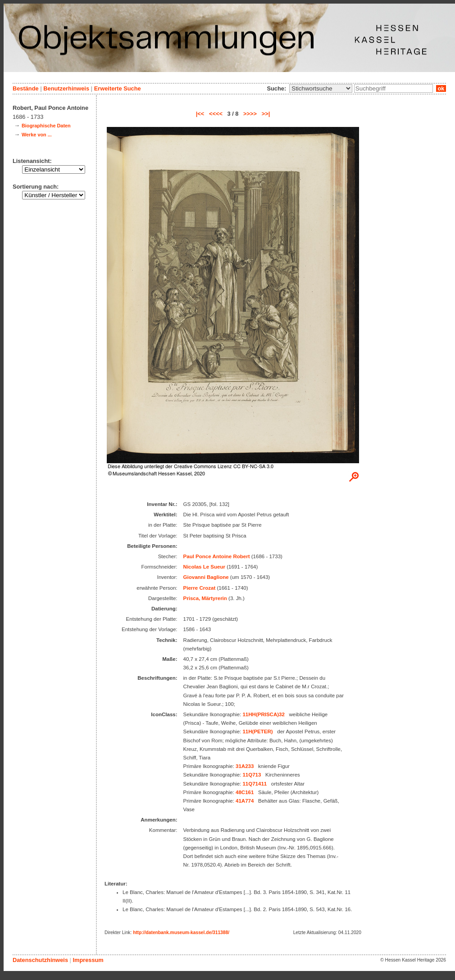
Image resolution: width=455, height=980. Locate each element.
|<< (200, 114)
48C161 (245, 792)
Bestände (26, 88)
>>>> (250, 114)
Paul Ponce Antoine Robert (217, 556)
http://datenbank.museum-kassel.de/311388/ (181, 933)
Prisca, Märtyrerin (205, 598)
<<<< (216, 114)
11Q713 (252, 775)
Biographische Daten (46, 126)
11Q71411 (255, 784)
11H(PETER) (257, 732)
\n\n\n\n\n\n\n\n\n (321, 88)
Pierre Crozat (200, 588)
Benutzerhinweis (66, 88)
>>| (266, 114)
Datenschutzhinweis (40, 960)
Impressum (88, 960)
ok (441, 88)
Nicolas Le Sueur (204, 567)
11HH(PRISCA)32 (263, 714)
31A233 (245, 766)
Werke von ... (37, 135)
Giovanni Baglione (206, 577)
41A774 (245, 801)
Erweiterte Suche (118, 88)
